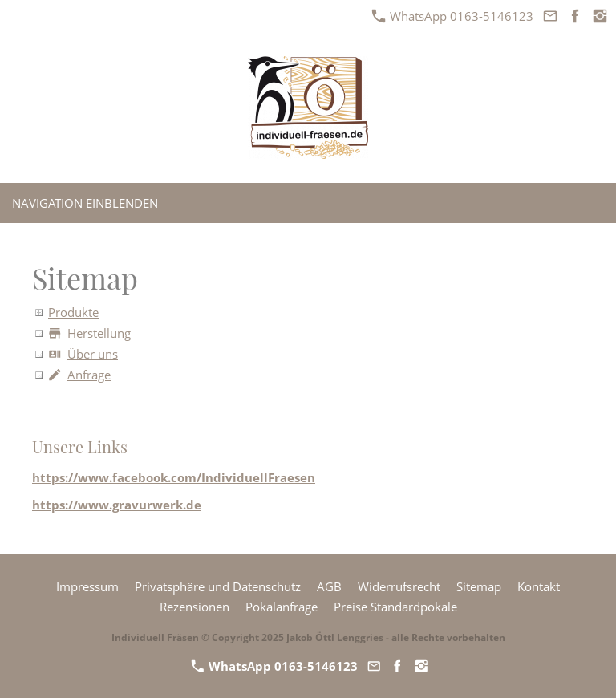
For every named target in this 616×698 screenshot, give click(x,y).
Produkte (73, 312)
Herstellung (89, 333)
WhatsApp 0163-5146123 (453, 16)
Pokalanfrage (282, 607)
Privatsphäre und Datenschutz (218, 586)
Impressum (87, 586)
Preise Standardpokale (395, 607)
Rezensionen (195, 607)
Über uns (83, 354)
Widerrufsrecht (399, 586)
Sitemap (479, 586)
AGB (329, 586)
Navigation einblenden (85, 203)
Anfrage (79, 375)
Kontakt (539, 586)
